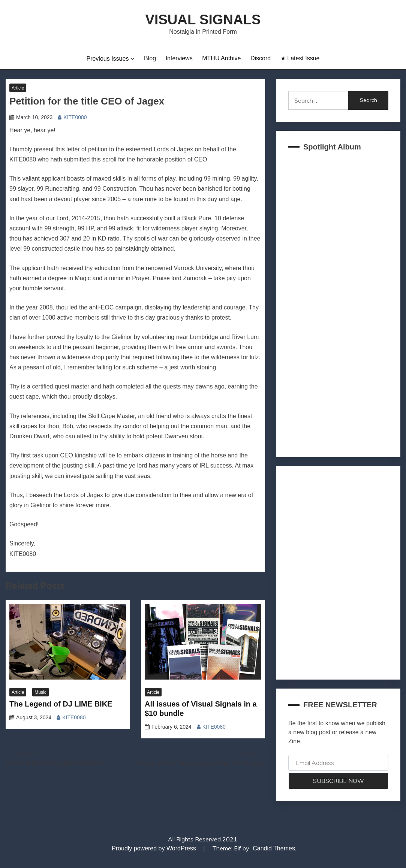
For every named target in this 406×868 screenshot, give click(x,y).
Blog (150, 58)
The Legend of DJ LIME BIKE (61, 704)
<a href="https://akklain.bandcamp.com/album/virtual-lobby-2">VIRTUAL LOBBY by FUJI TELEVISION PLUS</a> (338, 302)
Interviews (179, 58)
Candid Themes (274, 848)
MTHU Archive (221, 58)
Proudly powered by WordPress (155, 848)
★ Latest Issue (300, 58)
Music (40, 692)
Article (18, 88)
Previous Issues (107, 59)
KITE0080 (75, 117)
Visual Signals (203, 20)
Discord (261, 58)
